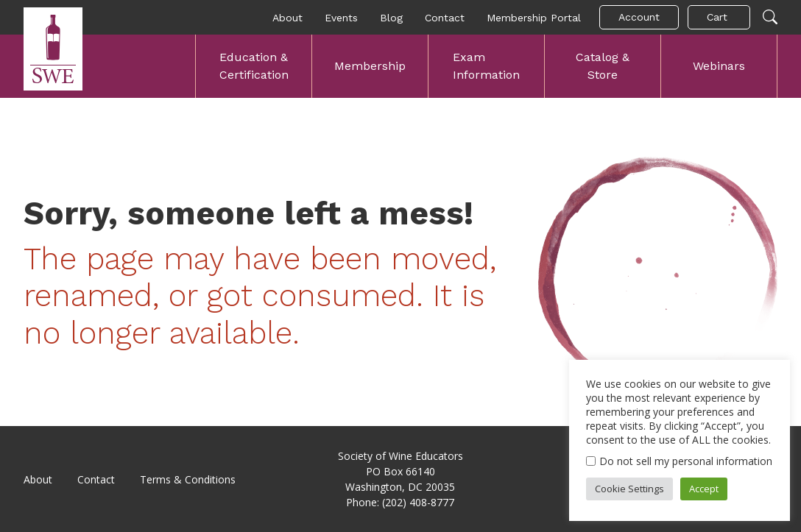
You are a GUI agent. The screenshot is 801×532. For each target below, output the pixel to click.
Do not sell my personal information (686, 461)
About (287, 18)
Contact (445, 18)
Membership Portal (534, 18)
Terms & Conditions (188, 479)
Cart (717, 17)
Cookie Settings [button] (629, 489)
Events (341, 18)
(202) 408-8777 (418, 502)
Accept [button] (704, 489)
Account (639, 17)
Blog (391, 18)
